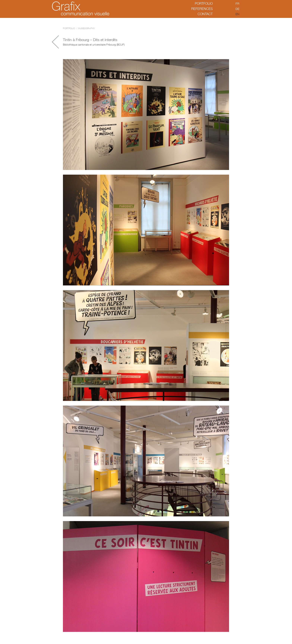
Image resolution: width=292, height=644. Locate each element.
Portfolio (204, 3)
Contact (205, 14)
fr (237, 4)
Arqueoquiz (55, 42)
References (202, 9)
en (237, 14)
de (237, 9)
